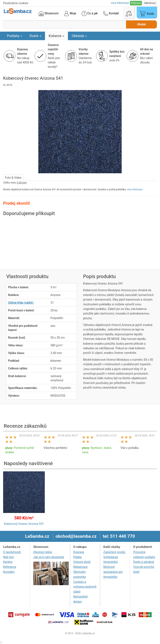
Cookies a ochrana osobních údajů (85, 587)
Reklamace (81, 567)
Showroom (49, 14)
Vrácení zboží (82, 562)
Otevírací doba (43, 552)
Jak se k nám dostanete (49, 557)
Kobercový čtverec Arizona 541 (24, 524)
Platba (77, 557)
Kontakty (9, 572)
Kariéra (8, 562)
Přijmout (136, 3)
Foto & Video (13, 178)
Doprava (79, 552)
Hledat (142, 24)
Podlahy (14, 36)
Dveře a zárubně (144, 562)
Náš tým (9, 557)
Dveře (35, 36)
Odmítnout (150, 3)
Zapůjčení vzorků (114, 552)
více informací (135, 189)
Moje (70, 14)
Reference (10, 567)
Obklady (79, 36)
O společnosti (12, 552)
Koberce (57, 36)
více (120, 3)
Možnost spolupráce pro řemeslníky (113, 572)
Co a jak (90, 14)
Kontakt (111, 14)
